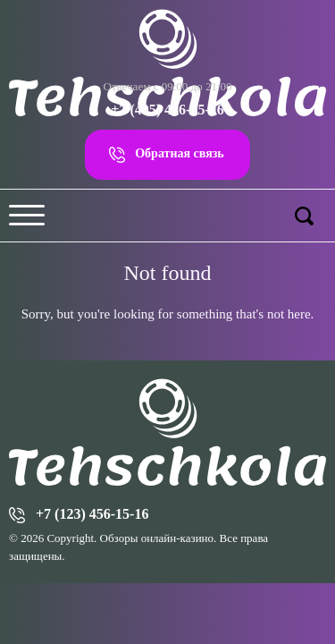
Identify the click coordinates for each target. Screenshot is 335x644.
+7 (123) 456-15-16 (92, 514)
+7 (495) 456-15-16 (167, 110)
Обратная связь (180, 153)
